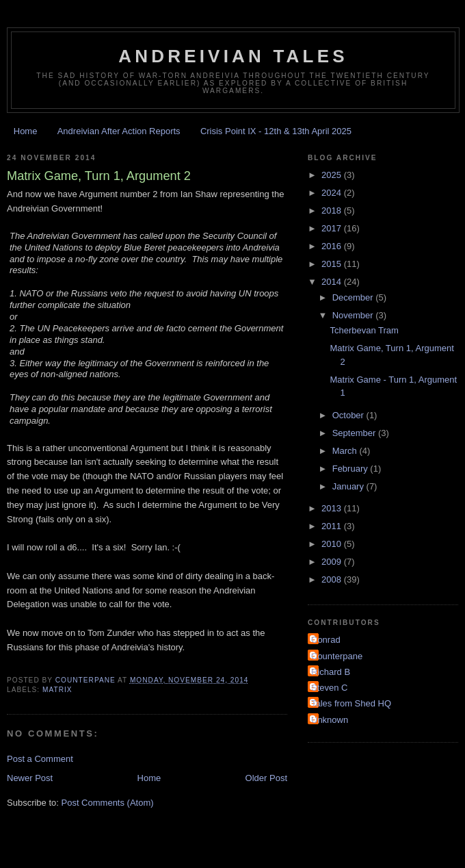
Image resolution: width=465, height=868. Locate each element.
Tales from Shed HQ (351, 703)
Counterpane (337, 656)
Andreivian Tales (233, 56)
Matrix (57, 690)
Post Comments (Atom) (108, 803)
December (354, 297)
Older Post (266, 778)
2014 (333, 282)
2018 (333, 210)
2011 (333, 526)
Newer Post (30, 778)
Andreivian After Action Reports (119, 131)
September (355, 433)
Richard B (331, 672)
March (346, 451)
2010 (333, 544)
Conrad (326, 640)
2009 (333, 562)
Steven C (329, 688)
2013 (333, 508)
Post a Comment (40, 759)
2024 (333, 193)
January (349, 486)
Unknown (330, 720)
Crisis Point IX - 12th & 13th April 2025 (276, 131)
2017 (333, 228)
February (351, 469)
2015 (333, 264)
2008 (333, 579)
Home (26, 131)
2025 (333, 175)
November (354, 315)
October (349, 415)
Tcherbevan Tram (364, 330)
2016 (333, 246)
